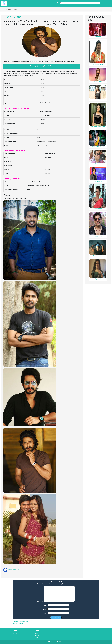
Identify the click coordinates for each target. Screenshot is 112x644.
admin (10, 570)
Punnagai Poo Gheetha (98, 147)
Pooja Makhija (98, 81)
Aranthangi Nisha (98, 64)
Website (45, 613)
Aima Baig (98, 37)
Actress (10, 9)
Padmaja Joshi (98, 181)
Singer (15, 9)
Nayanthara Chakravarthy (98, 127)
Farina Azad (98, 100)
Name (45, 605)
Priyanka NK (98, 279)
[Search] (80, 3)
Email (45, 609)
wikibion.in (61, 642)
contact (15, 633)
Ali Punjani (98, 164)
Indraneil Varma (98, 236)
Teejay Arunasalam (98, 256)
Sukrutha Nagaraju (98, 209)
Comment (40, 601)
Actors (5, 9)
